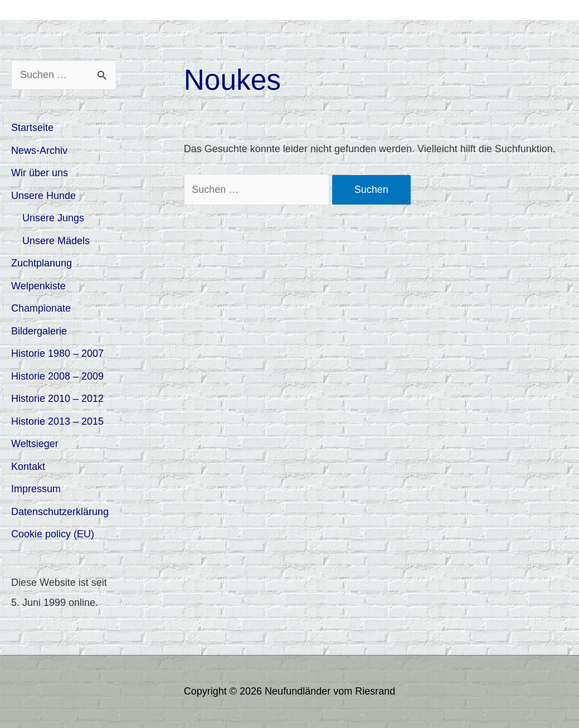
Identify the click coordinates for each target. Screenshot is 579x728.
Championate (41, 308)
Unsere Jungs (53, 218)
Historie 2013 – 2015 (57, 421)
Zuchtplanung (42, 263)
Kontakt (28, 467)
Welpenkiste (38, 286)
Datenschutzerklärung (60, 512)
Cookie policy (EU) (53, 534)
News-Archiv (39, 151)
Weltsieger (35, 444)
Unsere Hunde (43, 196)
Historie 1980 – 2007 (57, 353)
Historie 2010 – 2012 (57, 399)
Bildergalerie (39, 331)
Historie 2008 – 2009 (57, 376)
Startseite (32, 128)
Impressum (36, 489)
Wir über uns (40, 173)
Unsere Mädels (56, 241)
